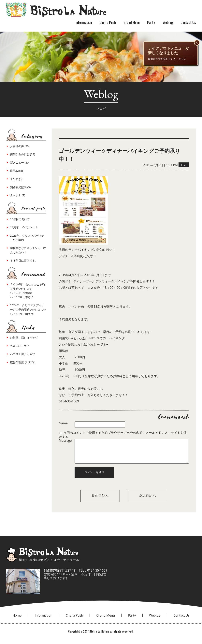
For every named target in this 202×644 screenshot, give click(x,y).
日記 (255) (16, 171)
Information (84, 22)
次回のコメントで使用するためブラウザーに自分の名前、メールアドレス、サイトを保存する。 (123, 435)
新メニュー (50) (20, 163)
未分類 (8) (16, 179)
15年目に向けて (20, 219)
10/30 (18, 297)
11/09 (18, 314)
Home (17, 620)
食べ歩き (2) (18, 195)
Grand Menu (132, 22)
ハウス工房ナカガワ (22, 354)
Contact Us (188, 22)
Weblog (168, 22)
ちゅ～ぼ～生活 (20, 346)
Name (63, 423)
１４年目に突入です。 (24, 260)
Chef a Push (108, 22)
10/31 (18, 293)
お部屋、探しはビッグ (24, 338)
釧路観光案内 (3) (20, 187)
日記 (184, 165)
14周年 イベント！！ (24, 227)
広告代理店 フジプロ (23, 362)
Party (151, 22)
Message (65, 441)
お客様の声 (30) (20, 146)
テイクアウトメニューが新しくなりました (169, 51)
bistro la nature (56, 10)
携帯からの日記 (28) (23, 154)
